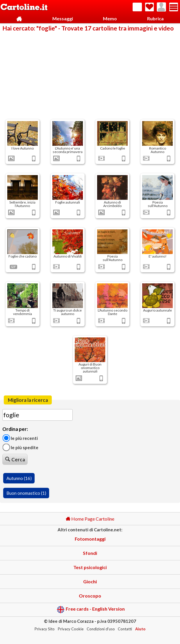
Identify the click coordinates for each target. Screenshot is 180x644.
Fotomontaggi (90, 539)
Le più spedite (20, 447)
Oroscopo (90, 596)
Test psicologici (90, 567)
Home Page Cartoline (90, 519)
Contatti (125, 629)
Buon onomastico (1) (26, 493)
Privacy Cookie (71, 629)
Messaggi (63, 18)
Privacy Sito (45, 629)
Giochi (90, 581)
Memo (110, 18)
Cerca (15, 459)
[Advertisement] (90, 75)
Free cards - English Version (91, 610)
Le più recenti (20, 438)
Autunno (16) (19, 478)
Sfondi (90, 553)
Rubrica (155, 18)
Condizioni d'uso (101, 629)
